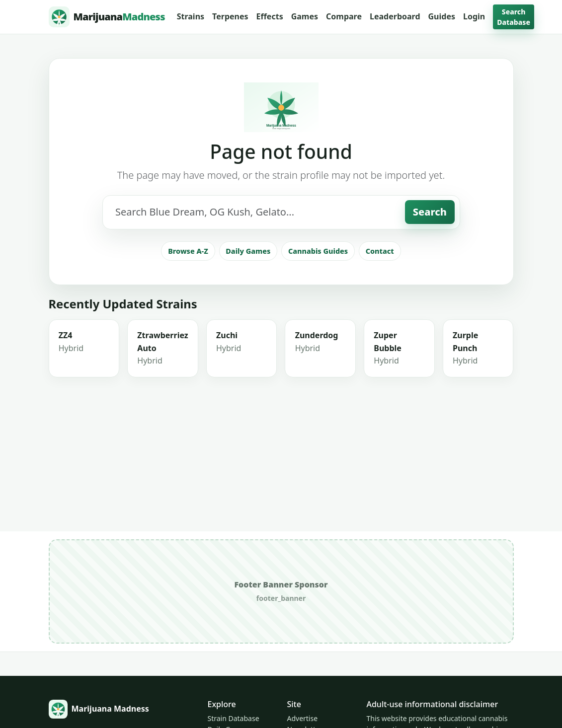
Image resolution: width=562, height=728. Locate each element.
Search (430, 212)
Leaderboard (395, 16)
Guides (442, 16)
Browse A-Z (188, 251)
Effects (270, 16)
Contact (380, 251)
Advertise (302, 718)
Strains (191, 16)
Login (474, 16)
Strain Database (233, 718)
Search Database (514, 17)
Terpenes (230, 16)
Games (305, 16)
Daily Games (248, 251)
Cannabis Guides (318, 251)
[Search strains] (254, 212)
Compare (344, 16)
